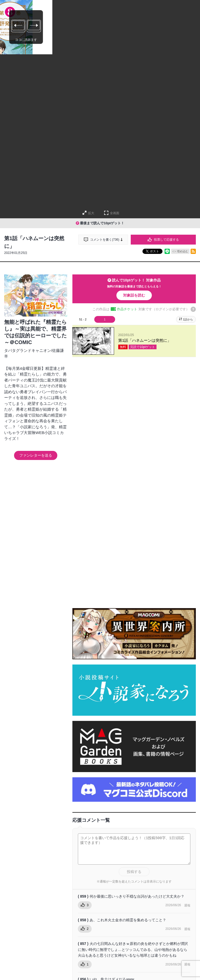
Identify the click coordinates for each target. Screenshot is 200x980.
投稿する (134, 908)
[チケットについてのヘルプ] (193, 309)
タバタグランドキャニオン (28, 350)
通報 (187, 942)
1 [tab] (105, 319)
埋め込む (183, 251)
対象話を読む (134, 295)
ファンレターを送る (36, 455)
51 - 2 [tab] (83, 319)
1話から (188, 319)
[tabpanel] (134, 341)
